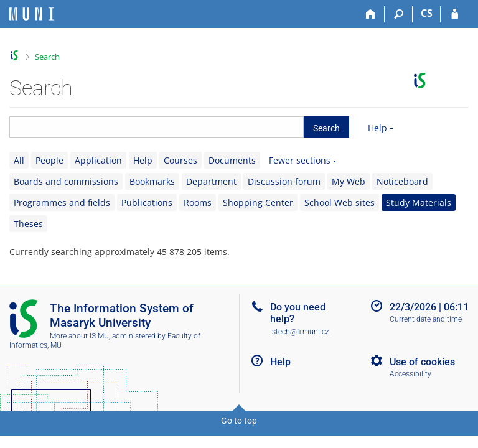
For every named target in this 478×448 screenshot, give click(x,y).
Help (377, 128)
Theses (28, 224)
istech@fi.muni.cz (300, 332)
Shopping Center (258, 203)
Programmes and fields (62, 203)
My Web (349, 181)
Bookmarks (152, 181)
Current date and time (426, 319)
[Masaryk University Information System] (32, 14)
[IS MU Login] (455, 14)
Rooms (198, 203)
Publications (147, 203)
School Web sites (340, 203)
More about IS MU (79, 336)
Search (47, 57)
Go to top (239, 421)
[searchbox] (157, 127)
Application (98, 160)
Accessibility (410, 374)
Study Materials (419, 203)
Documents (232, 160)
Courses (180, 160)
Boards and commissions (66, 181)
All (19, 160)
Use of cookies (422, 362)
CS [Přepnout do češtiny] (427, 13)
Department (211, 181)
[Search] (399, 14)
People (49, 160)
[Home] (371, 14)
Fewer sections (300, 160)
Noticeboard (402, 181)
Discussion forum (284, 181)
